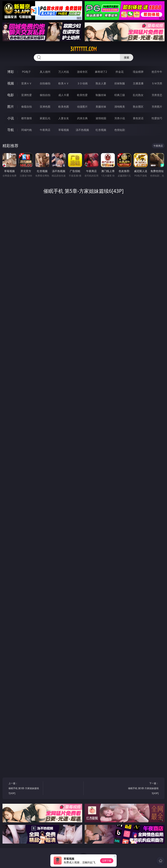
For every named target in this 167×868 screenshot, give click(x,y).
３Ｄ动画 (82, 83)
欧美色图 (64, 107)
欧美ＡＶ (64, 83)
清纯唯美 (120, 107)
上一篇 (25, 789)
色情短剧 (120, 130)
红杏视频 (101, 130)
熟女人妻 (101, 83)
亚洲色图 (45, 107)
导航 (11, 130)
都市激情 (27, 118)
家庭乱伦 (45, 118)
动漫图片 (82, 107)
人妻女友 (64, 118)
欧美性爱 (82, 95)
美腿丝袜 (101, 107)
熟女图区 (138, 107)
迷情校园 (101, 118)
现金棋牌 (138, 72)
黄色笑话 (138, 118)
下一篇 (142, 789)
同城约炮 (27, 130)
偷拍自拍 (45, 95)
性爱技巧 (157, 118)
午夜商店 (45, 130)
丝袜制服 (120, 83)
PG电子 (26, 72)
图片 (11, 107)
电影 (11, 95)
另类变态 (157, 95)
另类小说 (120, 118)
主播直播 (138, 83)
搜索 (127, 57)
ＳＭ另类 (157, 83)
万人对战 (64, 72)
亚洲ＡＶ (27, 83)
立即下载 (107, 861)
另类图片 (157, 107)
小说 (11, 118)
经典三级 (120, 95)
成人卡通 (64, 95)
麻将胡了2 (101, 72)
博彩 (11, 72)
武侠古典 (82, 118)
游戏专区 (82, 72)
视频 (11, 83)
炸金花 (120, 72)
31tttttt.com (83, 49)
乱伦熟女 (138, 95)
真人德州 (45, 72)
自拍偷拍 (45, 83)
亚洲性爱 (27, 95)
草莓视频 (64, 130)
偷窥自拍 (27, 107)
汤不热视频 (82, 130)
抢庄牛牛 (157, 72)
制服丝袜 (101, 95)
